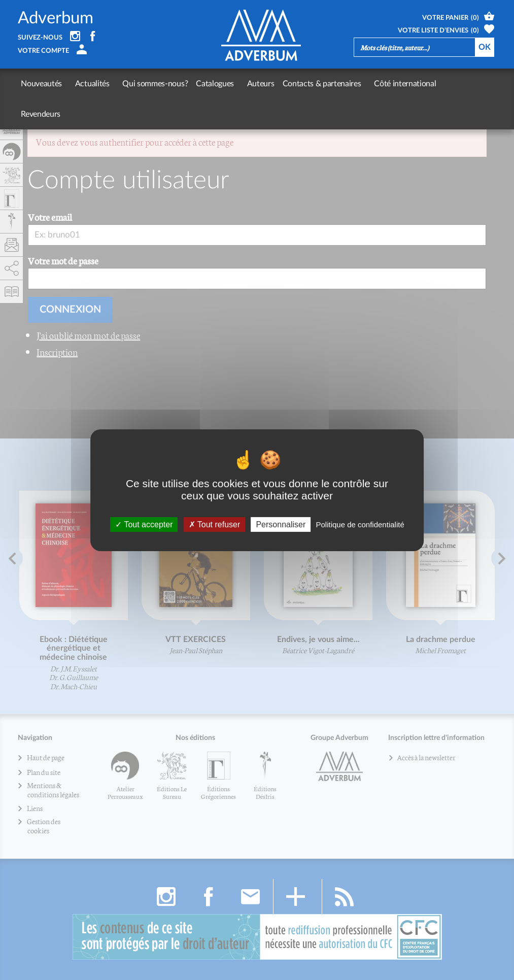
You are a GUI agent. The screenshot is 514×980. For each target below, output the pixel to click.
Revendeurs (444, 84)
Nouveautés (41, 84)
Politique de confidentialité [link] (360, 524)
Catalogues (205, 84)
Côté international (385, 84)
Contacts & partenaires (307, 84)
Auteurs (246, 84)
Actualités (87, 84)
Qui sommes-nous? (145, 84)
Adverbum (56, 18)
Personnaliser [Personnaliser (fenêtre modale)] (281, 524)
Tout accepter (144, 524)
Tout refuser (215, 524)
